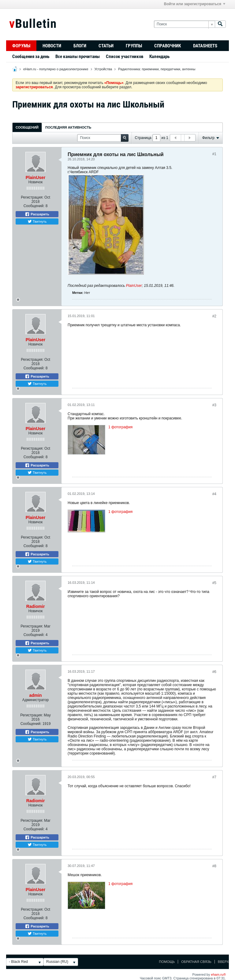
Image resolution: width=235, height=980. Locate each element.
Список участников (125, 57)
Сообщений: (34, 206)
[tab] (27, 127)
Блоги (80, 46)
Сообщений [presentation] (27, 127)
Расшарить (37, 214)
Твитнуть (37, 221)
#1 (214, 154)
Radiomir (36, 606)
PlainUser (36, 177)
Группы (134, 46)
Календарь (159, 57)
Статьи (106, 46)
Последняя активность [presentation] (68, 127)
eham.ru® (218, 975)
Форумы (21, 46)
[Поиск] (184, 24)
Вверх (223, 962)
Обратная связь (196, 962)
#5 (214, 583)
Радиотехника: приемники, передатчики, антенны (157, 69)
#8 (214, 866)
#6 (214, 672)
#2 (214, 316)
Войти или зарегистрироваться (195, 4)
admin (35, 695)
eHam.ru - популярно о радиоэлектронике (56, 69)
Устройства (103, 69)
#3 (214, 405)
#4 (214, 494)
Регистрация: (32, 197)
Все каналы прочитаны (78, 57)
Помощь (167, 962)
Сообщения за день (31, 57)
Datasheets (205, 46)
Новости (52, 46)
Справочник (168, 46)
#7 (214, 777)
